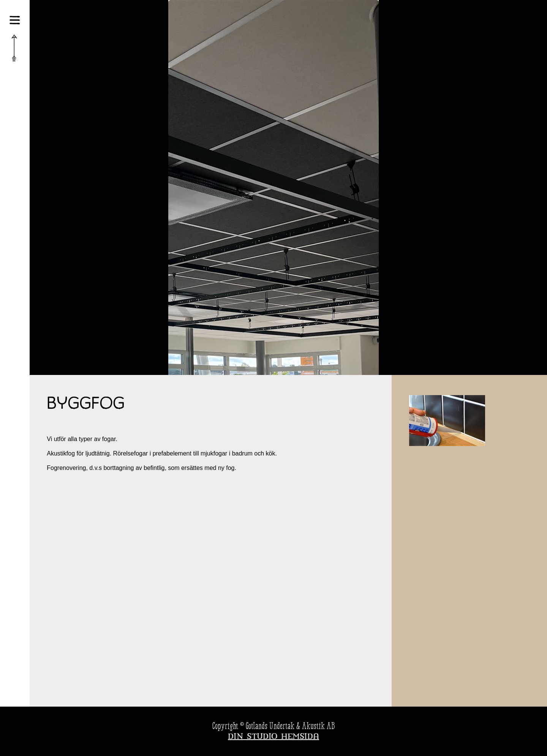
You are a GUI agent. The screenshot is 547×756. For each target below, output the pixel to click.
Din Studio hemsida (273, 737)
